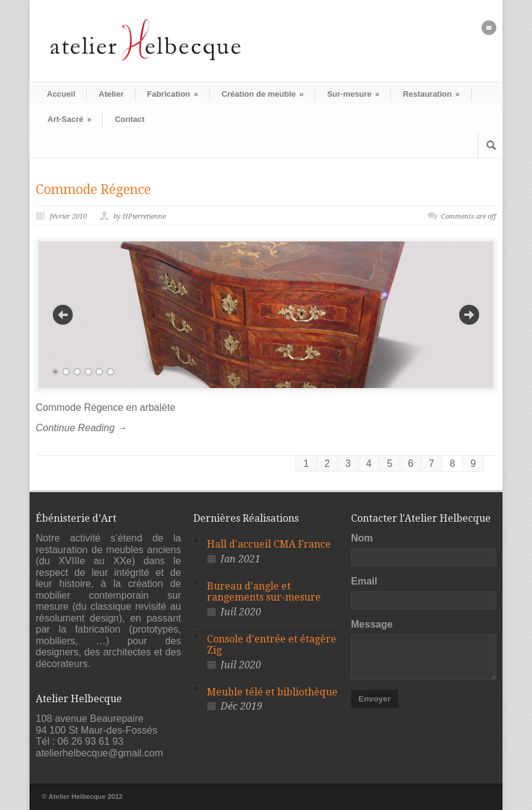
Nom (362, 538)
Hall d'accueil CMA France (269, 544)
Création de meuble (263, 94)
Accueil (61, 94)
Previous (63, 315)
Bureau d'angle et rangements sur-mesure (264, 592)
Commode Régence (93, 189)
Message (372, 624)
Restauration (431, 94)
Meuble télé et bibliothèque (272, 692)
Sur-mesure (353, 94)
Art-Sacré (69, 119)
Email (364, 581)
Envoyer (375, 699)
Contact (129, 119)
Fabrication (173, 94)
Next (469, 315)
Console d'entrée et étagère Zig (272, 645)
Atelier (111, 94)
